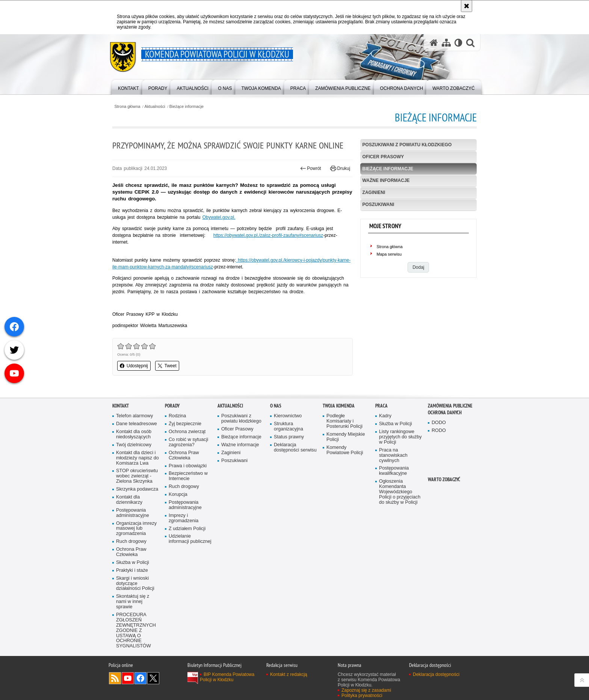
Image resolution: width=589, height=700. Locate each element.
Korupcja (178, 521)
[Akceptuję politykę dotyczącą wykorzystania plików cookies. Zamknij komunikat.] (467, 6)
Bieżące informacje (187, 107)
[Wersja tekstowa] (458, 43)
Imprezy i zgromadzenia (183, 545)
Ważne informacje (386, 180)
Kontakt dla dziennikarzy (129, 526)
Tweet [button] (167, 366)
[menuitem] (128, 87)
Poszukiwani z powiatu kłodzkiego (407, 145)
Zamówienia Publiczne (450, 432)
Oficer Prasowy (383, 157)
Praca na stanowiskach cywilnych (393, 482)
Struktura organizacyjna (288, 453)
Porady (172, 432)
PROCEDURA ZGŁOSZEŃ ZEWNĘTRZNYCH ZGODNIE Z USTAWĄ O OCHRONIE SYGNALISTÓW (136, 657)
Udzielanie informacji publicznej (190, 565)
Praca (381, 432)
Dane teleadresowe (137, 450)
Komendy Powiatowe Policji (345, 477)
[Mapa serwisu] (446, 43)
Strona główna (127, 107)
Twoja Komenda (339, 432)
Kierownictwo (288, 442)
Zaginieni (374, 192)
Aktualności (155, 107)
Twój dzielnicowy (134, 471)
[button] (470, 43)
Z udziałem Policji (187, 555)
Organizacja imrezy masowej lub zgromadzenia (136, 555)
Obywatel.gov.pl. (219, 217)
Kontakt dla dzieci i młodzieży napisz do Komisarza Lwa (137, 484)
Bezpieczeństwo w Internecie (188, 502)
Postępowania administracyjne (133, 539)
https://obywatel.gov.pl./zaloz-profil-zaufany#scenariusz (268, 235)
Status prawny (289, 463)
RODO (439, 457)
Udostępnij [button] (134, 366)
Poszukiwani (378, 205)
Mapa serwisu (389, 254)
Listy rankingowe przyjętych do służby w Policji (400, 463)
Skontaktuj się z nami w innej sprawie (133, 628)
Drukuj (340, 168)
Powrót (311, 168)
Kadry (385, 442)
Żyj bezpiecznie (185, 450)
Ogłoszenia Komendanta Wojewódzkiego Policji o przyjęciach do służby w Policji (400, 518)
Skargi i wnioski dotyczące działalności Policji (135, 610)
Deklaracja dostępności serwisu (295, 474)
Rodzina (177, 442)
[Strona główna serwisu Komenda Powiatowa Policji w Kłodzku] (434, 43)
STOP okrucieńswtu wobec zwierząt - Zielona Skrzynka (137, 502)
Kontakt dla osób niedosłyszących (134, 461)
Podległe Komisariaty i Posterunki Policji (344, 448)
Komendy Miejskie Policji (346, 463)
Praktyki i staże (132, 597)
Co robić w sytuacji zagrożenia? (188, 469)
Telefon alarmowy (134, 442)
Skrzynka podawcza (137, 516)
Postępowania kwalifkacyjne (394, 497)
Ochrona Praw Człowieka (131, 578)
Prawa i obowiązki (188, 492)
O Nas (276, 432)
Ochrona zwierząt (187, 458)
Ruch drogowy (131, 568)
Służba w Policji (133, 589)
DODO (439, 449)
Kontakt (121, 432)
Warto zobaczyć (444, 506)
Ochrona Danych (445, 439)
